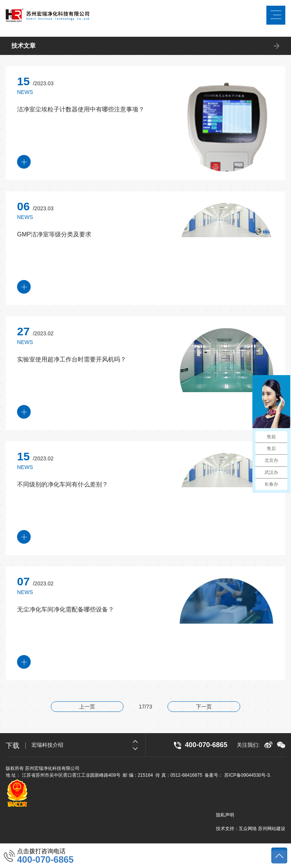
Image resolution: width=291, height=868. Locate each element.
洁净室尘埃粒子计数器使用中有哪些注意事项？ (81, 109)
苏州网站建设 (272, 829)
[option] (88, 745)
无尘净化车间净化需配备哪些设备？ (66, 609)
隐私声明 (225, 815)
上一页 (87, 707)
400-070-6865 (45, 860)
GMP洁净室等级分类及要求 (54, 234)
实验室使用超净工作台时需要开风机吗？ (72, 359)
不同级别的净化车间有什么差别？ (63, 484)
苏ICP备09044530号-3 (247, 775)
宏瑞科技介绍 (47, 745)
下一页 (204, 707)
